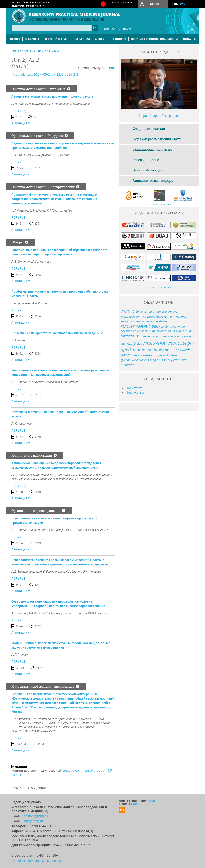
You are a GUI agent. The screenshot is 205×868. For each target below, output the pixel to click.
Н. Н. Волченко (39, 475)
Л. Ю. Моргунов (22, 423)
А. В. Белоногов (41, 719)
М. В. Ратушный (61, 475)
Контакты (189, 39)
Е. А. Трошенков (21, 303)
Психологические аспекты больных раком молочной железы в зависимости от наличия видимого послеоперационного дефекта (60, 562)
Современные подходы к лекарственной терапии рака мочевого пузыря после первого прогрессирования (59, 252)
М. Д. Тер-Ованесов (24, 731)
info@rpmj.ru (33, 821)
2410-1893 (119, 3)
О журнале (32, 39)
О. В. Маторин (102, 475)
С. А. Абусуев (37, 210)
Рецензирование (146, 160)
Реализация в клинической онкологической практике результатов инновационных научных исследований (60, 372)
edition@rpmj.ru (36, 816)
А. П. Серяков (85, 727)
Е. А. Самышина (66, 727)
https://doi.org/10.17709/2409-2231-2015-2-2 (45, 74)
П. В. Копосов (101, 723)
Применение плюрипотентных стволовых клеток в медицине (57, 333)
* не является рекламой (159, 204)
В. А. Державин (42, 155)
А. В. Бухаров (61, 155)
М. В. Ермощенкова (52, 571)
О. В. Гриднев (79, 530)
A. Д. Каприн (19, 530)
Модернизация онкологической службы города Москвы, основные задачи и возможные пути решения (61, 645)
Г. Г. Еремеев (33, 723)
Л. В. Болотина (21, 261)
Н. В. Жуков (49, 723)
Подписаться (135, 392)
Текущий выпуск (57, 39)
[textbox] (52, 28)
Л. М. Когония (83, 723)
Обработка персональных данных (37, 861)
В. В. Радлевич (46, 727)
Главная (14, 39)
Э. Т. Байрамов (21, 719)
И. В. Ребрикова (63, 479)
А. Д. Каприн (19, 382)
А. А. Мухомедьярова (87, 479)
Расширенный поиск (117, 29)
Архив (99, 39)
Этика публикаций (148, 170)
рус (183, 4)
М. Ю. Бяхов (98, 719)
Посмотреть (135, 388)
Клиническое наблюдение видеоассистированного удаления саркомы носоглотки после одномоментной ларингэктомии (56, 465)
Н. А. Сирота (74, 571)
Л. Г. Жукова (65, 723)
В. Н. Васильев (42, 479)
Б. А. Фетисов (92, 571)
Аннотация (19, 123)
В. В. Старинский (66, 382)
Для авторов (117, 39)
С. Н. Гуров (18, 723)
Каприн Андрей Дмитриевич (159, 116)
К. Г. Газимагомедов (59, 210)
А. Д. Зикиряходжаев (25, 571)
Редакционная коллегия (152, 150)
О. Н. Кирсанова (80, 104)
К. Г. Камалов (20, 210)
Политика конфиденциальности (154, 39)
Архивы (29, 51)
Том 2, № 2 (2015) (48, 51)
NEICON (151, 801)
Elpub (136, 804)
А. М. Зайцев (19, 104)
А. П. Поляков (20, 475)
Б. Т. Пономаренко (57, 530)
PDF (112, 68)
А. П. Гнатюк (20, 654)
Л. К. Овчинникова (23, 727)
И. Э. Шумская (46, 731)
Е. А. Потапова (59, 104)
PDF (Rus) (19, 111)
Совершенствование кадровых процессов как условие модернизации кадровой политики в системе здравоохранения (58, 604)
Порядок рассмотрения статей (157, 139)
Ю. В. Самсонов (98, 530)
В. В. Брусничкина (63, 719)
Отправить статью (149, 129)
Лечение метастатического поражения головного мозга (52, 96)
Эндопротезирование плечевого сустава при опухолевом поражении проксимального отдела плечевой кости (63, 145)
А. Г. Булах (82, 719)
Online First (82, 39)
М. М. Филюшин (22, 479)
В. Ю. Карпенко (21, 155)
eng (175, 4)
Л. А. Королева (42, 261)
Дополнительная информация (157, 181)
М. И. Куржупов (38, 104)
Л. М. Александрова (41, 382)
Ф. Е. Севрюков (82, 475)
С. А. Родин (18, 340)
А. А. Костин (40, 303)
